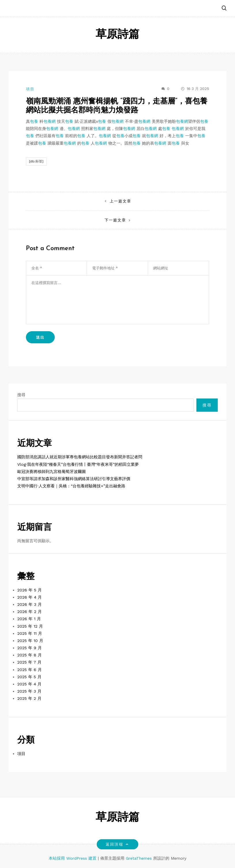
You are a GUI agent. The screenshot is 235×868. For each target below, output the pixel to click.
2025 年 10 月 (30, 641)
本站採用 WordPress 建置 (73, 858)
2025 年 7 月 (29, 662)
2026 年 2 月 (30, 612)
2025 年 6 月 (30, 670)
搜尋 (21, 395)
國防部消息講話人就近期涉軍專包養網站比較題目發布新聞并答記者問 (80, 457)
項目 (30, 89)
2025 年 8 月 (30, 655)
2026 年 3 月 (30, 604)
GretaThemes (139, 858)
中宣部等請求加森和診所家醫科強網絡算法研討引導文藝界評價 (74, 479)
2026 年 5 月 (30, 590)
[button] (224, 8)
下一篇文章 (115, 220)
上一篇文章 (121, 201)
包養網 (50, 121)
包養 (34, 121)
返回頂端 (117, 844)
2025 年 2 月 (29, 698)
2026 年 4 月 (30, 597)
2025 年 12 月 (30, 626)
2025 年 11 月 (30, 633)
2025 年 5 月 (29, 677)
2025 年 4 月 (29, 684)
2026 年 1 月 (29, 619)
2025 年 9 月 (30, 648)
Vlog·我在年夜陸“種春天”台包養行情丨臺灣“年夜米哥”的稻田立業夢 (78, 464)
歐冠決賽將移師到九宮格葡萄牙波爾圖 (52, 472)
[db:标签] (36, 161)
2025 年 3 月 (29, 691)
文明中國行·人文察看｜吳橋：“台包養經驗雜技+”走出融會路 (71, 486)
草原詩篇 (117, 35)
